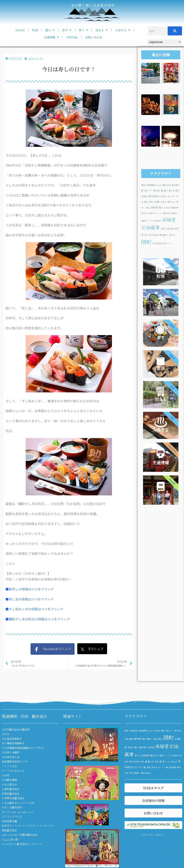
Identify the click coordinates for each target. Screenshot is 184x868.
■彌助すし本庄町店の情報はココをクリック (38, 619)
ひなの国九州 (9, 784)
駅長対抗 (167, 213)
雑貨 (146, 202)
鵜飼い (175, 213)
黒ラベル (167, 243)
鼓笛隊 (151, 747)
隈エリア (148, 191)
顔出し (149, 773)
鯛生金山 (171, 202)
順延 (143, 185)
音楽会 (167, 208)
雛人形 (172, 191)
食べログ (171, 196)
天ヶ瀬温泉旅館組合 (13, 743)
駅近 (148, 208)
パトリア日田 (9, 766)
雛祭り (166, 235)
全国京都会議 (9, 821)
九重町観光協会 (11, 789)
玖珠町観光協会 (11, 794)
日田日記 (72, 37)
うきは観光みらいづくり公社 (18, 803)
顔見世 (164, 196)
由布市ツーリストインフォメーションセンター (28, 826)
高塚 (163, 229)
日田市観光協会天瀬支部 (16, 729)
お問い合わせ (94, 37)
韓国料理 (174, 208)
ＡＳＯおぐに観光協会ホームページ (22, 844)
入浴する (123, 30)
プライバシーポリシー (153, 835)
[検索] (175, 31)
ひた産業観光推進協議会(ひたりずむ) (23, 748)
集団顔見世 (154, 196)
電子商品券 (157, 243)
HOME (20, 30)
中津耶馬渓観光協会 (13, 798)
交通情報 (51, 37)
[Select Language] (165, 42)
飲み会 (144, 213)
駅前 (158, 191)
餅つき (172, 235)
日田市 (6, 734)
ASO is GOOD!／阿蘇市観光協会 (20, 835)
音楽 (146, 235)
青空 (131, 773)
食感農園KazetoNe (154, 185)
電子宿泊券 (154, 235)
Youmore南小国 (10, 839)
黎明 (151, 202)
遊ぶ (50, 30)
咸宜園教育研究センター (16, 761)
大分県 (6, 775)
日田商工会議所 (11, 752)
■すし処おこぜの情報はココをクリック (34, 609)
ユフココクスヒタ (12, 816)
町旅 (35, 30)
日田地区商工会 (11, 757)
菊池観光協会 (9, 830)
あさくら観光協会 (12, 807)
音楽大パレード (155, 213)
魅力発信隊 (171, 767)
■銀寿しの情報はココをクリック (30, 589)
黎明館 (154, 207)
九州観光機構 (9, 780)
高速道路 (170, 229)
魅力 (166, 191)
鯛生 (161, 208)
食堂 (169, 185)
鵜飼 (164, 185)
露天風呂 (176, 185)
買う (83, 30)
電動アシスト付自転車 (151, 221)
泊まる (102, 30)
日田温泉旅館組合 (12, 739)
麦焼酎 (157, 202)
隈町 (146, 242)
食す (67, 30)
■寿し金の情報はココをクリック (30, 599)
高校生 (164, 202)
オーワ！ (18, 812)
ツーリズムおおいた (13, 771)
